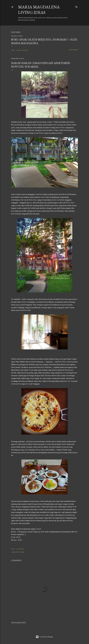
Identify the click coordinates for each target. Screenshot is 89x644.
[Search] (76, 6)
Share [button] (13, 50)
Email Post (20, 549)
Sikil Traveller (20, 552)
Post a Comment (22, 50)
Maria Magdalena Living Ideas (39, 10)
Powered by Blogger (44, 637)
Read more (73, 50)
